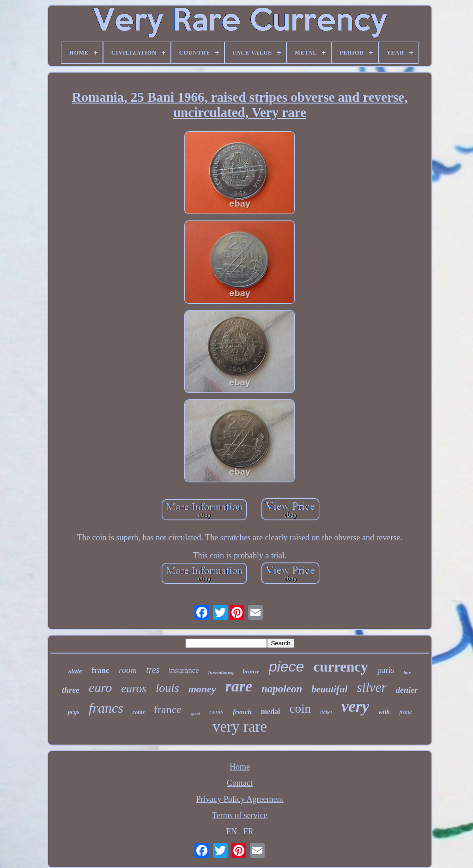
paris (386, 670)
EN (231, 831)
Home (240, 767)
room (128, 670)
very (355, 706)
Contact (240, 783)
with (384, 712)
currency (340, 667)
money (202, 689)
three (71, 690)
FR (249, 831)
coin (300, 709)
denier (407, 690)
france (168, 709)
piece (287, 666)
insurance (184, 670)
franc (100, 670)
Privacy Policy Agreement (240, 799)
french (242, 712)
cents (216, 712)
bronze (251, 671)
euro (100, 688)
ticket (326, 712)
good (195, 713)
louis (167, 688)
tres (153, 670)
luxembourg (221, 672)
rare (239, 686)
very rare (240, 727)
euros (134, 688)
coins (139, 712)
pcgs (73, 712)
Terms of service (240, 815)
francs (106, 708)
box (408, 672)
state (75, 671)
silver (371, 687)
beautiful (329, 689)
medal (271, 712)
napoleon (282, 689)
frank (405, 712)
